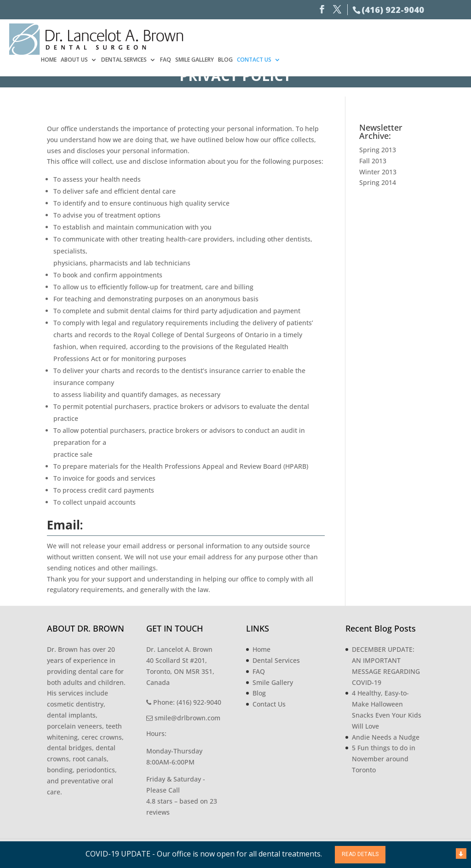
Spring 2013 (378, 150)
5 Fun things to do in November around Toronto (384, 759)
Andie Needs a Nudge (386, 737)
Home (230, 38)
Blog (407, 38)
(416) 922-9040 (393, 10)
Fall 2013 (373, 161)
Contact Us (435, 38)
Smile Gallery (376, 38)
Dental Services (305, 38)
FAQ (347, 38)
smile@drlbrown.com (183, 718)
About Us (256, 38)
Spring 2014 (378, 182)
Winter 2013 (378, 172)
